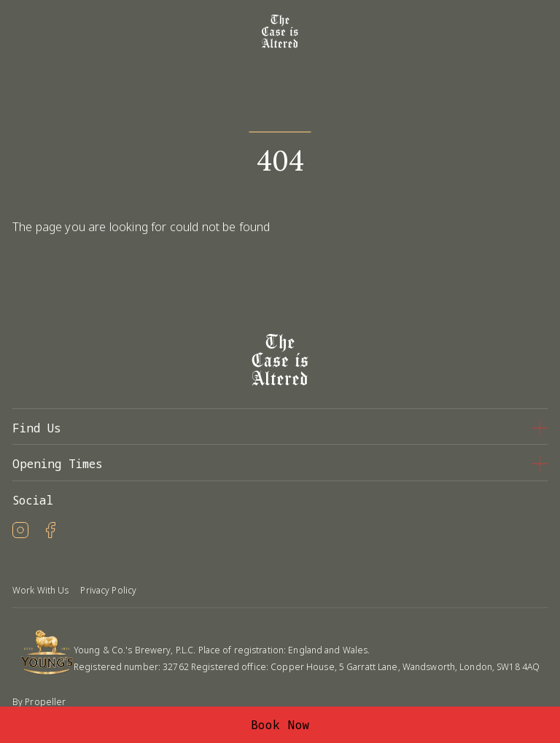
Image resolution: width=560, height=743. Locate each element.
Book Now (280, 725)
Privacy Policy (108, 590)
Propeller (45, 702)
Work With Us (40, 590)
